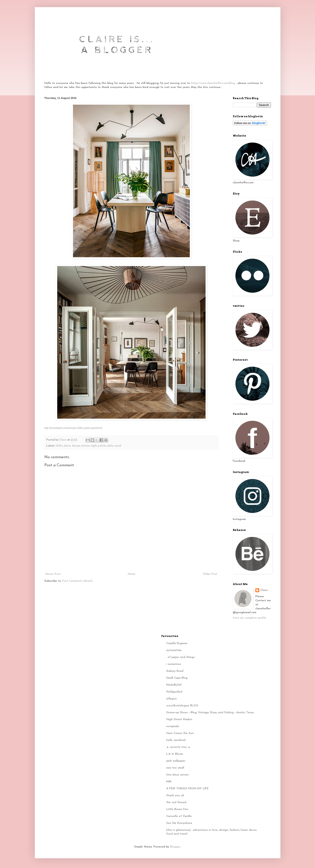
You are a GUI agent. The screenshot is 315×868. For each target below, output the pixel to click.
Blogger (175, 847)
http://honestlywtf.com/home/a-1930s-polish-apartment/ (73, 428)
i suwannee (174, 664)
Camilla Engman (177, 643)
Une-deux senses (177, 775)
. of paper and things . (181, 657)
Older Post (210, 574)
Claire (264, 590)
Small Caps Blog (177, 678)
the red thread (176, 802)
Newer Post (53, 574)
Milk (169, 782)
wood (118, 446)
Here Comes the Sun (180, 733)
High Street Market (179, 719)
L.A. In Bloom (175, 754)
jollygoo (171, 699)
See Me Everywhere (179, 823)
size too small (175, 768)
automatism (174, 650)
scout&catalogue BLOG (182, 706)
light (94, 446)
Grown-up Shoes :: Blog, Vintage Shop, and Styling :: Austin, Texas (210, 713)
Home (132, 574)
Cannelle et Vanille (179, 816)
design (76, 446)
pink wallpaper (176, 761)
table (110, 446)
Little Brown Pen (177, 809)
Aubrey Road (175, 671)
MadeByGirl (174, 685)
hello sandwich (176, 740)
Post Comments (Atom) (77, 581)
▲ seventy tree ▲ (178, 747)
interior (86, 446)
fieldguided (174, 692)
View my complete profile (250, 618)
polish (102, 446)
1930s (59, 446)
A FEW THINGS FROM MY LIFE (187, 789)
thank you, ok (175, 796)
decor (67, 446)
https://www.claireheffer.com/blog (213, 83)
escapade (173, 726)
